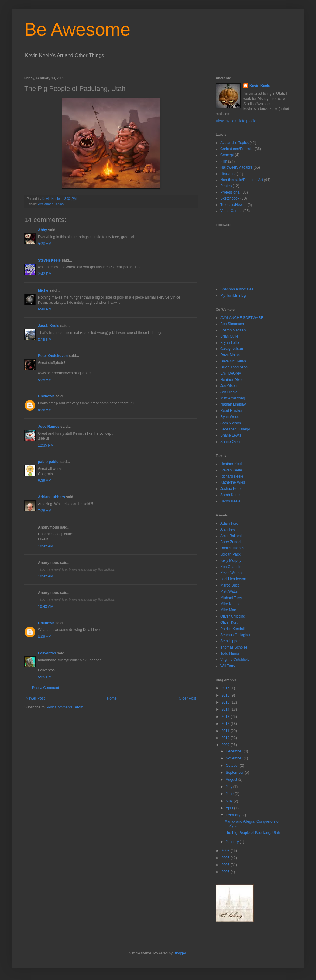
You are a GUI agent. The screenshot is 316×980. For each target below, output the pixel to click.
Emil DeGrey (231, 373)
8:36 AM (45, 410)
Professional (230, 192)
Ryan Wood (230, 417)
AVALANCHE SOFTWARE (242, 318)
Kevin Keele (260, 86)
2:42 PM (45, 274)
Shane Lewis (231, 435)
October (233, 766)
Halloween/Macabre (236, 167)
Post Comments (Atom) (65, 707)
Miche (43, 290)
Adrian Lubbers (52, 497)
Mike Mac (228, 610)
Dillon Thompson (234, 367)
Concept (227, 155)
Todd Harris (230, 653)
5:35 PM (45, 677)
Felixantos (47, 653)
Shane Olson (231, 442)
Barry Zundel (231, 542)
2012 (226, 724)
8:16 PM (45, 340)
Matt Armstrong (233, 398)
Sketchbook (230, 198)
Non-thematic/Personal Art (242, 180)
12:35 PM (46, 445)
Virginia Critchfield (235, 660)
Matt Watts (229, 591)
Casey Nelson (232, 349)
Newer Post (35, 698)
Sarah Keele (230, 495)
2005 (226, 872)
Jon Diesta (229, 392)
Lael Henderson (233, 579)
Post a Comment (45, 688)
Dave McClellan (233, 361)
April (230, 808)
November (235, 758)
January (233, 842)
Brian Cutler (230, 336)
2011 (226, 731)
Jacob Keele (49, 326)
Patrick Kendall (232, 629)
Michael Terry (231, 598)
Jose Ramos (49, 427)
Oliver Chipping (233, 616)
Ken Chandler (231, 567)
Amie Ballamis (232, 536)
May (230, 801)
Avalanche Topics (51, 204)
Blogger (180, 953)
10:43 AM (46, 607)
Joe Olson (228, 386)
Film (224, 161)
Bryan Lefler (230, 343)
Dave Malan (230, 355)
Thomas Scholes (234, 647)
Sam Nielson (231, 423)
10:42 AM (46, 546)
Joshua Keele (231, 489)
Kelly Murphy (231, 560)
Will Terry (228, 666)
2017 (226, 688)
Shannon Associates (237, 289)
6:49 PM (45, 309)
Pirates (226, 186)
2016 (226, 695)
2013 (226, 717)
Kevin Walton (231, 573)
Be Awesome (77, 29)
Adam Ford (229, 523)
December (235, 751)
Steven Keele (49, 260)
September (235, 773)
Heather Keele (232, 464)
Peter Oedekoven (53, 356)
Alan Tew (228, 529)
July (230, 787)
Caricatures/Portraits (237, 149)
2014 (226, 709)
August (232, 780)
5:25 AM (45, 380)
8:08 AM (45, 637)
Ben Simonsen (232, 324)
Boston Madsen (233, 330)
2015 (226, 702)
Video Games (231, 211)
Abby (43, 230)
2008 (226, 851)
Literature (228, 174)
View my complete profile (236, 121)
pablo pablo (48, 462)
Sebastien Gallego (235, 429)
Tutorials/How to (233, 205)
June (230, 794)
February (234, 815)
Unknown (46, 396)
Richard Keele (232, 476)
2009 (226, 745)
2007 (226, 858)
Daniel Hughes (232, 548)
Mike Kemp (229, 604)
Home (112, 698)
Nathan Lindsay (233, 404)
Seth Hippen (230, 641)
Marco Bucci (230, 585)
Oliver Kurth (230, 622)
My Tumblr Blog (233, 296)
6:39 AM (45, 481)
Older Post (187, 698)
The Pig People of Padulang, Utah (252, 833)
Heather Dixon (232, 380)
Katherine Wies (233, 482)
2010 (226, 738)
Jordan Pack (230, 554)
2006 (226, 865)
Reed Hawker (231, 411)
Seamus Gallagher (235, 635)
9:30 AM (45, 244)
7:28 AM (45, 511)
